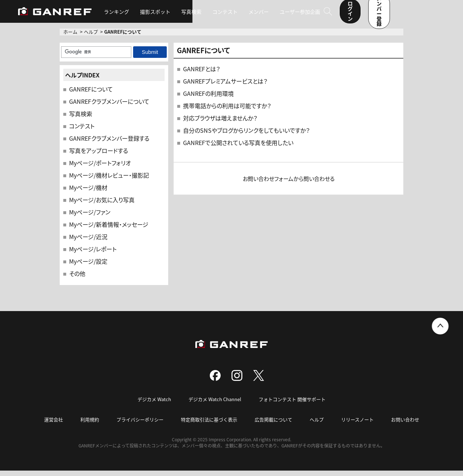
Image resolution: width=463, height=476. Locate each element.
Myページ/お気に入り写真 (102, 205)
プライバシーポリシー (140, 425)
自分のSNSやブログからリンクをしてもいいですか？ (246, 136)
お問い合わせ (405, 425)
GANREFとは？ (201, 74)
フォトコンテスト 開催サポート (292, 405)
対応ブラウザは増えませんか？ (220, 123)
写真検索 (196, 14)
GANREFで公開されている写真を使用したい (238, 148)
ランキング (122, 14)
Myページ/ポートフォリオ (100, 168)
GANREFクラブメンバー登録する (109, 144)
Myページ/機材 (88, 193)
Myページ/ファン (90, 217)
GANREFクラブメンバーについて (109, 107)
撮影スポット (160, 14)
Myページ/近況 (88, 242)
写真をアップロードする (99, 156)
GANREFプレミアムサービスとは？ (225, 86)
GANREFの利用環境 (208, 99)
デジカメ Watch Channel (215, 405)
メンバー (264, 14)
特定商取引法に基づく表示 (209, 425)
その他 (77, 279)
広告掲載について (273, 425)
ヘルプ (91, 37)
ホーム (70, 37)
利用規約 (90, 425)
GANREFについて (91, 94)
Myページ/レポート (93, 254)
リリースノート (357, 425)
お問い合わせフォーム (268, 184)
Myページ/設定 (88, 267)
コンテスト (230, 14)
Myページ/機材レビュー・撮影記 (109, 180)
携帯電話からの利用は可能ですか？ (227, 111)
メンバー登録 (425, 14)
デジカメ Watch (154, 405)
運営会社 (54, 425)
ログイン (376, 14)
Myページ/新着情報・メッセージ (109, 230)
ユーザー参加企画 (305, 14)
